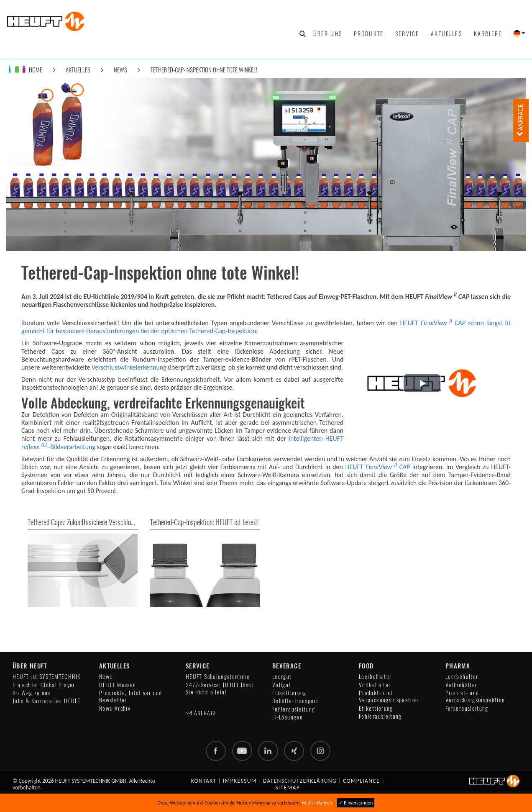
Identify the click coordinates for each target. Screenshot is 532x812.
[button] (422, 383)
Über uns (328, 33)
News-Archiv (115, 708)
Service (407, 33)
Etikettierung (289, 693)
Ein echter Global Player (44, 685)
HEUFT (377, 467)
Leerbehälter (375, 677)
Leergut (282, 677)
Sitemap (288, 788)
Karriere (488, 33)
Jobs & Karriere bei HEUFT (46, 701)
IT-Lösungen (288, 717)
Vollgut (282, 685)
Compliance (361, 781)
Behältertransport (295, 701)
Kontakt (204, 781)
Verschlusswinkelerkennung (129, 367)
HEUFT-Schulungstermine (218, 677)
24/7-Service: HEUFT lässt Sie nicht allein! (220, 689)
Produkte (369, 33)
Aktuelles (446, 33)
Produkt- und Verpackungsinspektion (389, 696)
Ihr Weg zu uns (32, 693)
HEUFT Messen (118, 685)
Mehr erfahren (317, 803)
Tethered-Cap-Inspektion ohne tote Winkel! (204, 70)
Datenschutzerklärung (300, 781)
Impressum (240, 781)
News (120, 70)
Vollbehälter (375, 685)
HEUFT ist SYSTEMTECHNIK (47, 677)
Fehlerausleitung (294, 709)
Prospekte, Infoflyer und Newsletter (131, 696)
